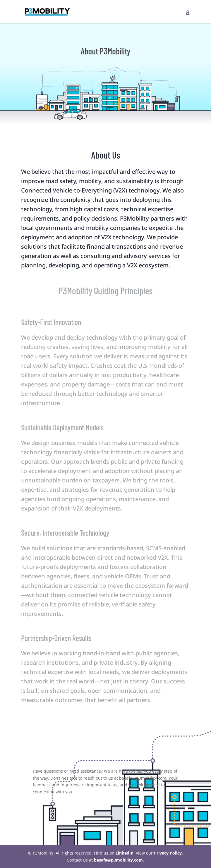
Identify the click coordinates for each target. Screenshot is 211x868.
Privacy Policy (168, 853)
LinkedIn (125, 853)
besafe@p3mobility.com (118, 860)
